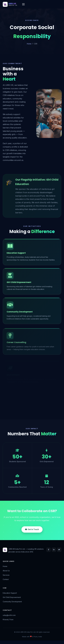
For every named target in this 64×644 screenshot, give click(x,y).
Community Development (12, 602)
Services (6, 575)
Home (29, 44)
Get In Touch (32, 529)
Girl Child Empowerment (12, 597)
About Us (6, 571)
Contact (6, 579)
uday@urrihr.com (9, 615)
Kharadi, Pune (8, 619)
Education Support (10, 593)
